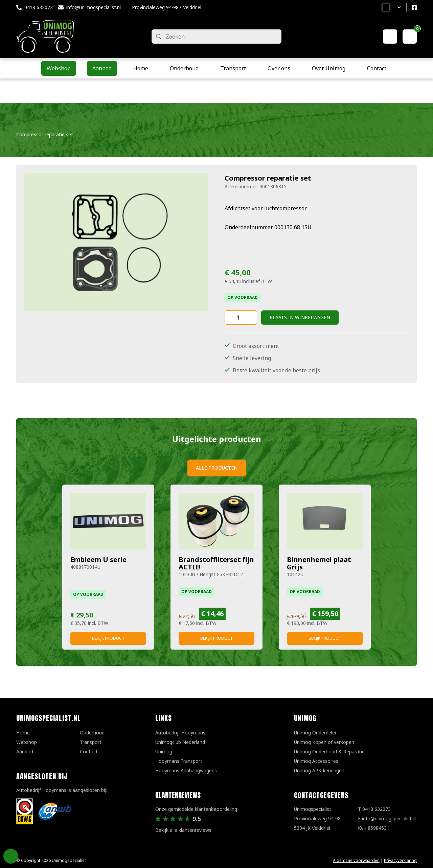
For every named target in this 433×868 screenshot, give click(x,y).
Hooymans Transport (179, 761)
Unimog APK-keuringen (319, 770)
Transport (91, 742)
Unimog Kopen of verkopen (324, 742)
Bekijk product (108, 638)
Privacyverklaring (400, 860)
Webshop (27, 742)
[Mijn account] (390, 37)
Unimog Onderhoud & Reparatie (329, 752)
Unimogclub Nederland (180, 742)
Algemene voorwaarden (356, 860)
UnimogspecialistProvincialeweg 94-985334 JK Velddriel (317, 818)
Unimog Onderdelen (316, 733)
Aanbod (25, 752)
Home (23, 733)
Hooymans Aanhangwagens (186, 770)
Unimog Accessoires (316, 761)
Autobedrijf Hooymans (180, 733)
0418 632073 (39, 7)
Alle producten (217, 468)
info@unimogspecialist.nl (94, 7)
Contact (89, 752)
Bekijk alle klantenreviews (183, 830)
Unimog (164, 752)
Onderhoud (92, 733)
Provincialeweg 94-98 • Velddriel (167, 7)
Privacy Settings (11, 856)
